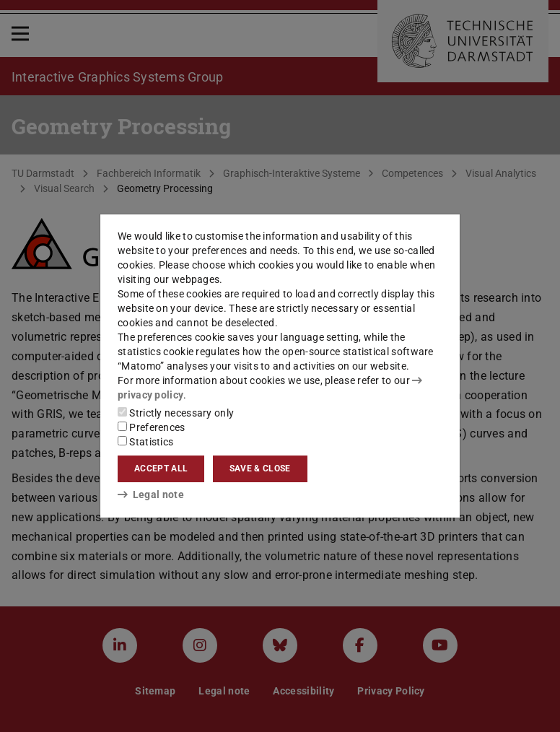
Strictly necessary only (176, 413)
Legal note (151, 494)
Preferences (152, 427)
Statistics (145, 442)
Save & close (260, 469)
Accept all (161, 469)
